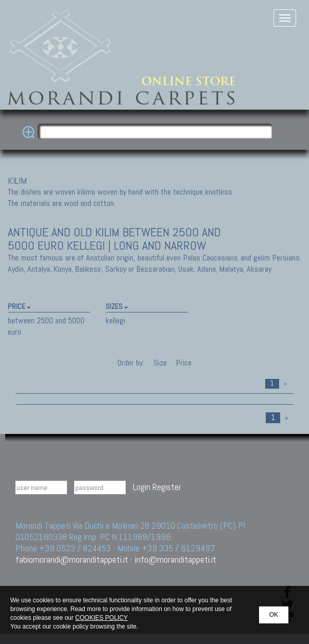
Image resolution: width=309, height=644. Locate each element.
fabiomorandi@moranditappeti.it (72, 559)
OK (274, 615)
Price (183, 363)
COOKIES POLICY (101, 618)
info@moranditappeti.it (176, 559)
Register (167, 487)
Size (160, 363)
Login (142, 487)
